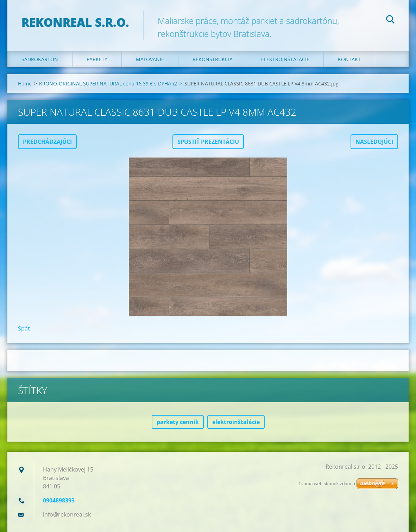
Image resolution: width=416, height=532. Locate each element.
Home (25, 84)
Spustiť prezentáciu (208, 142)
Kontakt (349, 59)
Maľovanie (150, 59)
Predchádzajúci (47, 142)
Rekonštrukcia (213, 59)
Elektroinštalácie (285, 59)
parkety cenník (178, 422)
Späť (24, 328)
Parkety (97, 59)
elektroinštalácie (236, 422)
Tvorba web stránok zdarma (327, 484)
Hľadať (390, 20)
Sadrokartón (40, 59)
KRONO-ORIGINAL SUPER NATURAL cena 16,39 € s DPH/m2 (108, 84)
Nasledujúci (374, 142)
